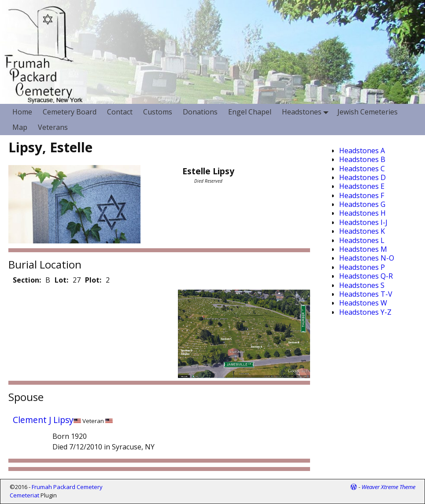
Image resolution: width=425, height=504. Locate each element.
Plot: (93, 280)
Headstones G (362, 204)
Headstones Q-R (366, 276)
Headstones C (362, 169)
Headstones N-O (367, 258)
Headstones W (363, 303)
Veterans (53, 127)
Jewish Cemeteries (368, 112)
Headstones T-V (366, 294)
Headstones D (362, 177)
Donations (200, 112)
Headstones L (362, 240)
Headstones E (362, 186)
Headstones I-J (363, 222)
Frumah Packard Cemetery (67, 487)
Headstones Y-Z (365, 312)
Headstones (307, 112)
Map (20, 127)
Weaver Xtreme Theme (388, 487)
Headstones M (363, 249)
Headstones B (362, 159)
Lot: (61, 280)
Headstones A (362, 151)
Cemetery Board (70, 112)
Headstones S (362, 285)
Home (22, 112)
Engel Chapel (250, 112)
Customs (158, 112)
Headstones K (362, 231)
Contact (120, 112)
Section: (27, 280)
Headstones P (362, 267)
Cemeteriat (24, 495)
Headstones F (362, 195)
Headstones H (362, 213)
